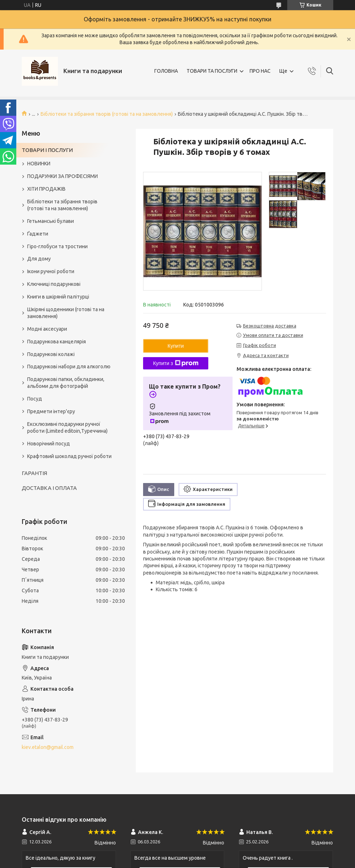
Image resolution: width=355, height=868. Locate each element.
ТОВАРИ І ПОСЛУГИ (47, 150)
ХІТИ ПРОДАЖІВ (46, 189)
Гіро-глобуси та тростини (57, 246)
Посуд (35, 399)
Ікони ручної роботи (51, 271)
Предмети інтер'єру (51, 411)
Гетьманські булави (51, 221)
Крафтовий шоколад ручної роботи (69, 456)
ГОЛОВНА (166, 71)
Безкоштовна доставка (270, 326)
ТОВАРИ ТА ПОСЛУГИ (212, 71)
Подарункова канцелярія (57, 342)
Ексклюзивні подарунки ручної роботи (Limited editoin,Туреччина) (67, 427)
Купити (176, 346)
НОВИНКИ (39, 164)
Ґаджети (38, 234)
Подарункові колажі (51, 354)
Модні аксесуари (47, 329)
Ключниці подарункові (54, 284)
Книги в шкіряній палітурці (58, 297)
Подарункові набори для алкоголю (69, 367)
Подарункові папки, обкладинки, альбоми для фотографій (66, 383)
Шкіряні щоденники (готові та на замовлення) (66, 313)
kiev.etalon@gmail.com (48, 747)
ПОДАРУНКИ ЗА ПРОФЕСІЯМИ (62, 176)
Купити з (176, 363)
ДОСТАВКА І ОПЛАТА (49, 488)
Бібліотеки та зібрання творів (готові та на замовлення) (107, 114)
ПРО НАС (260, 71)
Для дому (39, 259)
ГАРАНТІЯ (34, 473)
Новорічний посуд (49, 444)
